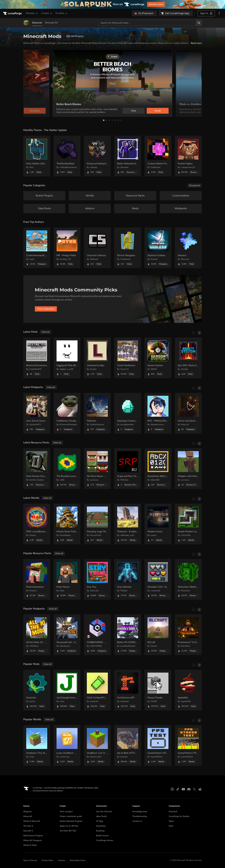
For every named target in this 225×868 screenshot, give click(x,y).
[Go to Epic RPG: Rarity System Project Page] (188, 358)
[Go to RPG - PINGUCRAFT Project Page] (158, 413)
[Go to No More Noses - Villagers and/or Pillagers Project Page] (97, 469)
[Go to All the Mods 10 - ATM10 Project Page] (37, 635)
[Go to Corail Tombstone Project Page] (128, 358)
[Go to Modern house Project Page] (158, 524)
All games (28, 812)
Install (158, 111)
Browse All (51, 23)
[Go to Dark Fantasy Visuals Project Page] (37, 469)
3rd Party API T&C (68, 831)
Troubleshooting (140, 816)
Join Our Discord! (104, 812)
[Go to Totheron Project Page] (97, 413)
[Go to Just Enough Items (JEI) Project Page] (67, 690)
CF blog (99, 821)
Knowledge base (140, 812)
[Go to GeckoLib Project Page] (37, 690)
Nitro (171, 826)
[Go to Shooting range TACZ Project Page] (97, 524)
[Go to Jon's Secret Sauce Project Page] (37, 413)
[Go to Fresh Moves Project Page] (67, 579)
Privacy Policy (48, 860)
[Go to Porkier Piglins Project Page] (188, 156)
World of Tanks (30, 845)
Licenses (62, 860)
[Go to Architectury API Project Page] (128, 690)
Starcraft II (28, 831)
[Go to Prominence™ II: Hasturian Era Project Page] (188, 635)
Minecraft (28, 816)
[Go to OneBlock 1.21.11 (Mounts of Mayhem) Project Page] (97, 745)
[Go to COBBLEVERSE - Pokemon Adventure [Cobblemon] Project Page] (97, 635)
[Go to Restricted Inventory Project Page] (37, 358)
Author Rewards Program (71, 821)
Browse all (195, 185)
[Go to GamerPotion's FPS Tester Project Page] (158, 745)
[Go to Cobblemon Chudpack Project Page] (67, 413)
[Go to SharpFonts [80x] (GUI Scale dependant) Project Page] (158, 469)
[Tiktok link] (178, 789)
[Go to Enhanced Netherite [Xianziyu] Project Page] (97, 156)
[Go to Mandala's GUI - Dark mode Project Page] (158, 579)
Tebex (171, 821)
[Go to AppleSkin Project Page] (188, 690)
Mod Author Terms (78, 860)
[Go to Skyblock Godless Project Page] (158, 248)
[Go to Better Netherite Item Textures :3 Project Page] (128, 156)
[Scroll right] (199, 333)
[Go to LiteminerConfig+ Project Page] (97, 358)
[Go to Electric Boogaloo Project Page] (128, 248)
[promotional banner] (112, 4)
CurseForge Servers (105, 840)
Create (47, 13)
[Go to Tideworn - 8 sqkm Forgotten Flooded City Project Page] (128, 524)
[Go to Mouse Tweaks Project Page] (158, 690)
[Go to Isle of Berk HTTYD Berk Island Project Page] (128, 745)
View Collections (46, 309)
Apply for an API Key (69, 826)
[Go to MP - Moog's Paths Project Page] (67, 248)
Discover (37, 23)
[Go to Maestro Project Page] (188, 248)
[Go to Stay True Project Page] (97, 579)
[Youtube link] (183, 789)
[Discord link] (189, 789)
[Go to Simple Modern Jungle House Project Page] (188, 524)
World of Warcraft (32, 821)
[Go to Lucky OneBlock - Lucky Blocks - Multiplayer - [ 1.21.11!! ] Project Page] (67, 745)
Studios (62, 13)
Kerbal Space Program (33, 836)
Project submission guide (71, 816)
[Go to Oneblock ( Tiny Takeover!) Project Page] (37, 745)
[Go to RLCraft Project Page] (158, 635)
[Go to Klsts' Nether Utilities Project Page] (37, 156)
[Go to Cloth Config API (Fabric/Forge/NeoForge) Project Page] (97, 690)
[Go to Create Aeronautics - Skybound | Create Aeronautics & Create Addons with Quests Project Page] (37, 248)
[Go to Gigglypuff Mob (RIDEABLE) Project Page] (67, 358)
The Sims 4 (28, 826)
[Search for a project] (147, 23)
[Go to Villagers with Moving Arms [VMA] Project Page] (188, 469)
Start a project (66, 812)
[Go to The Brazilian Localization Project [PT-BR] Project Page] (67, 469)
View (133, 111)
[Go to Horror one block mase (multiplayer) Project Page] (188, 413)
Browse (32, 13)
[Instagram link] (172, 789)
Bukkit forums (102, 836)
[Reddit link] (200, 789)
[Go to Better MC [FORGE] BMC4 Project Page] (128, 635)
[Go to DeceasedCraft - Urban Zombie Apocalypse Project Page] (67, 635)
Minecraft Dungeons (33, 840)
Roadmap (100, 831)
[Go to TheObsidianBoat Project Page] (67, 156)
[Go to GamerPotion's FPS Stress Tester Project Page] (188, 745)
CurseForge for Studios (179, 816)
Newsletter (101, 826)
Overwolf (173, 812)
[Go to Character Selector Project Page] (97, 248)
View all (46, 332)
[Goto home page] (13, 13)
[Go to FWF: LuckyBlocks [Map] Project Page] (37, 524)
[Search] (199, 23)
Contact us (137, 821)
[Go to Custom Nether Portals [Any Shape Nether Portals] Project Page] (158, 156)
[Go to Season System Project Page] (158, 358)
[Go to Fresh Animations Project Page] (37, 579)
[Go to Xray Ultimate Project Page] (128, 579)
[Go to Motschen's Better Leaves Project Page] (188, 579)
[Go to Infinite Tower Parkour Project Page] (67, 524)
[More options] (219, 13)
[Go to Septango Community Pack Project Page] (128, 413)
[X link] (194, 789)
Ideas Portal (101, 816)
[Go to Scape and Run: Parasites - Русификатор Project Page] (128, 469)
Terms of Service (30, 860)
